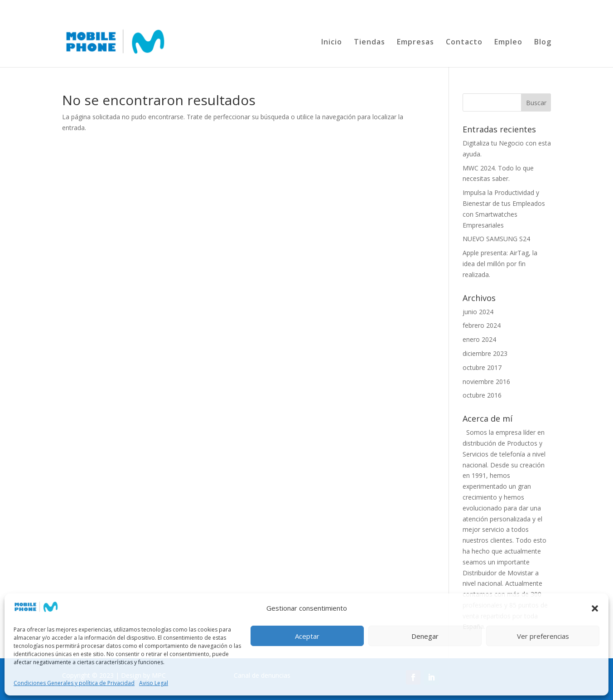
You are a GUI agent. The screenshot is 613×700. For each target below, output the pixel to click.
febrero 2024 (482, 325)
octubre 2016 (482, 395)
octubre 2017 (482, 367)
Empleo (508, 43)
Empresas (415, 43)
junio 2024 (478, 312)
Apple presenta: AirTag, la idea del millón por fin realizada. (500, 264)
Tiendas (369, 43)
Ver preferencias (543, 636)
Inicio (332, 43)
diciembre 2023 (485, 353)
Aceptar (307, 636)
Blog (543, 43)
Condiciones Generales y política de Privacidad (74, 683)
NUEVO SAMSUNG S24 (496, 239)
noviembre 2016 (486, 382)
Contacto (464, 43)
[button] (595, 608)
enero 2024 (479, 339)
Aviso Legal (154, 683)
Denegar (425, 636)
